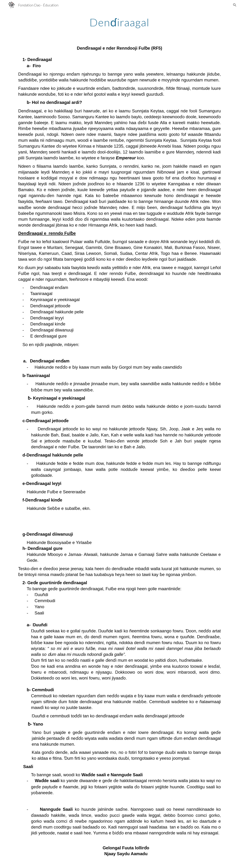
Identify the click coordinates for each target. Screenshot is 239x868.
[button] (235, 5)
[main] (120, 22)
